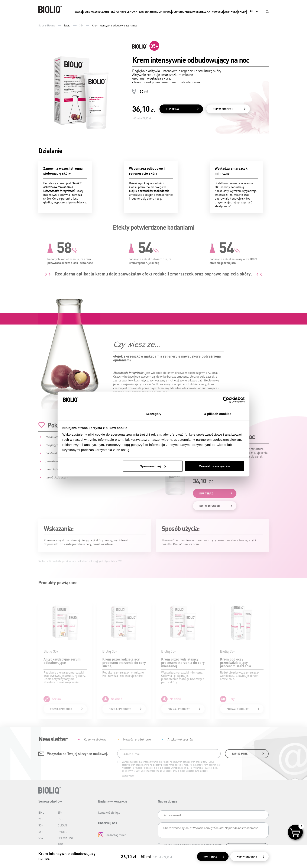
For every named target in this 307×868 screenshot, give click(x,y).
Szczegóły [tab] (153, 414)
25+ (41, 819)
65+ (60, 812)
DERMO (62, 832)
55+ (41, 838)
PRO (60, 819)
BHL (41, 812)
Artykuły (231, 12)
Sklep (242, 12)
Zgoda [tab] (90, 414)
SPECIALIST (66, 838)
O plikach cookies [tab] (217, 414)
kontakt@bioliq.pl (110, 812)
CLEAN (62, 825)
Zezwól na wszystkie (214, 466)
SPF (60, 844)
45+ (41, 832)
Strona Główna (47, 25)
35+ (81, 25)
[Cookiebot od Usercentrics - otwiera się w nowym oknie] (226, 400)
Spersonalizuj (153, 466)
